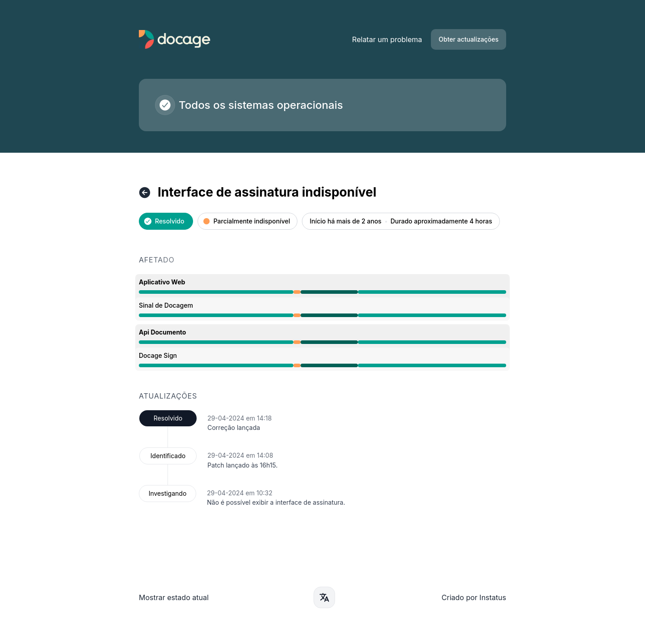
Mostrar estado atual (174, 597)
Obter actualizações (469, 39)
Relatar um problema (387, 39)
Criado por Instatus (474, 597)
